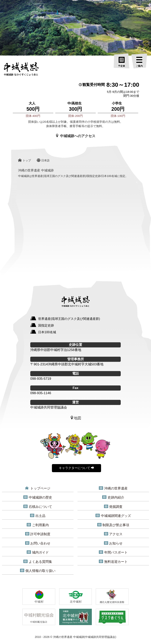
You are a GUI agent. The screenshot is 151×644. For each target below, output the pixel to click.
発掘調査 (113, 507)
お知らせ (113, 543)
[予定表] (122, 62)
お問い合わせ (38, 543)
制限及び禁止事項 (113, 525)
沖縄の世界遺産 (113, 488)
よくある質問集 (38, 562)
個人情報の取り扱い (38, 571)
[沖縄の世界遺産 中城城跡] (21, 70)
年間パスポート (113, 552)
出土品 (38, 516)
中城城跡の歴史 (38, 497)
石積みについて (38, 507)
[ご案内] (139, 62)
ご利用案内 (38, 525)
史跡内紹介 (113, 497)
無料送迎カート (113, 562)
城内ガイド (38, 552)
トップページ (38, 488)
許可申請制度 (38, 534)
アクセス (113, 534)
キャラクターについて (76, 468)
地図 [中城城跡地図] (76, 418)
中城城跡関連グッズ (113, 516)
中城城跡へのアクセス (75, 136)
